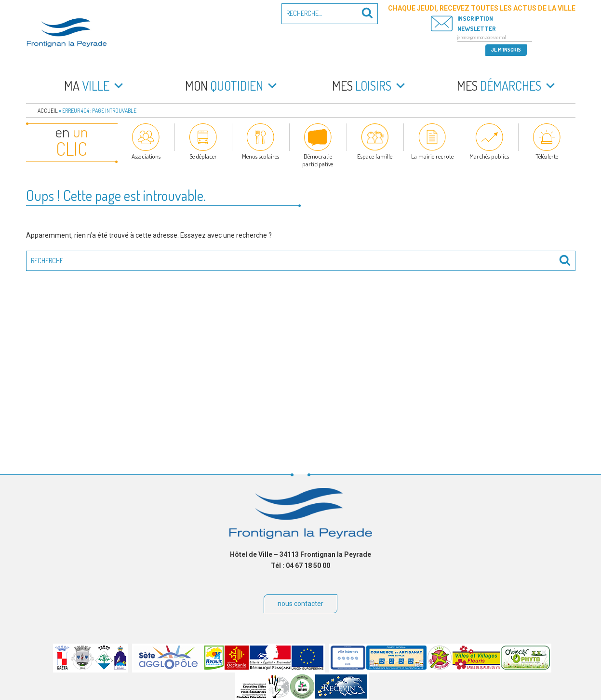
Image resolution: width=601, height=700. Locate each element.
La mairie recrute (432, 156)
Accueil (48, 111)
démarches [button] (507, 86)
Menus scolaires (260, 156)
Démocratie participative (318, 160)
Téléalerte (547, 156)
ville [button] (94, 86)
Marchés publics (489, 156)
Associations (146, 156)
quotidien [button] (232, 86)
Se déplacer (203, 156)
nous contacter (300, 604)
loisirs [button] (369, 86)
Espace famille (375, 156)
